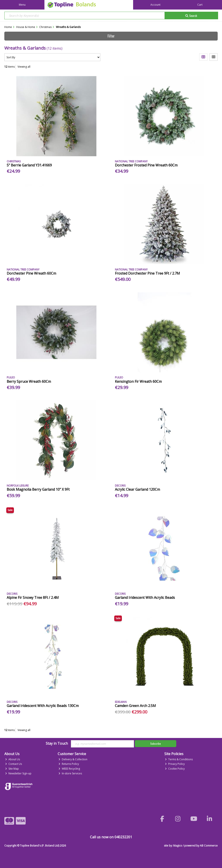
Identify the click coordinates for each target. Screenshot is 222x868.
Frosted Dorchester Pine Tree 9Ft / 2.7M (147, 273)
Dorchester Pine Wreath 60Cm (31, 273)
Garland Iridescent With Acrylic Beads (145, 598)
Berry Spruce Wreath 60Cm (29, 381)
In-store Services (70, 773)
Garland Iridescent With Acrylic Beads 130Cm (43, 706)
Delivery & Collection (73, 759)
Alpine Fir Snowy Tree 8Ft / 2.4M (33, 598)
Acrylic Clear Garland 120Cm (137, 489)
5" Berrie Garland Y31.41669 (29, 165)
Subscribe (156, 743)
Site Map (12, 769)
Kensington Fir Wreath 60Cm (138, 381)
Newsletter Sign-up (18, 773)
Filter (111, 36)
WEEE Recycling (69, 769)
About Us (13, 759)
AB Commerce (209, 846)
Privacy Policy (175, 764)
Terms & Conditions (179, 759)
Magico (178, 846)
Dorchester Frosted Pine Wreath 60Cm (146, 165)
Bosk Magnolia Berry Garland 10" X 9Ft (38, 489)
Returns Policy (69, 764)
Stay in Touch (57, 744)
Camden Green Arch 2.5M (135, 706)
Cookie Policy (175, 769)
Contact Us (14, 764)
